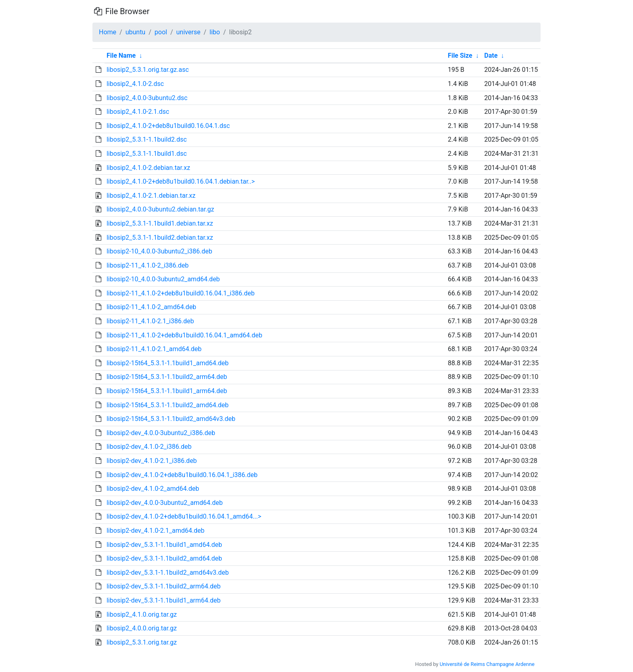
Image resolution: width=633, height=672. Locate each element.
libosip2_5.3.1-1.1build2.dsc (147, 139)
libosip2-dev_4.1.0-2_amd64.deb (153, 489)
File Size (460, 55)
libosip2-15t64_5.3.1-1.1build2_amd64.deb (168, 405)
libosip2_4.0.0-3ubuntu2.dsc (147, 98)
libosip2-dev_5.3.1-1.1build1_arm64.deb (164, 600)
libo (215, 32)
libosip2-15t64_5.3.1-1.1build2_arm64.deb (167, 377)
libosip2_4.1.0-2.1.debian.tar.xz (151, 196)
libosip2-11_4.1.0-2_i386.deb (148, 265)
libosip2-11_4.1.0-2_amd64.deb (151, 307)
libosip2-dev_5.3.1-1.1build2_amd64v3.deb (168, 573)
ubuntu (136, 32)
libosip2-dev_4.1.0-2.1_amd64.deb (156, 531)
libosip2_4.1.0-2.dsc (135, 84)
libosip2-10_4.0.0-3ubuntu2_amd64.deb (163, 279)
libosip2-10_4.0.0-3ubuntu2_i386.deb (159, 251)
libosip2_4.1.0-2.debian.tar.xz (148, 168)
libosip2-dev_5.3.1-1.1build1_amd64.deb (164, 545)
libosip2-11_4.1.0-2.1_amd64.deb (154, 349)
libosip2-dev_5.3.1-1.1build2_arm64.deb (164, 586)
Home (108, 32)
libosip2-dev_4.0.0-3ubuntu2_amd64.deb (165, 503)
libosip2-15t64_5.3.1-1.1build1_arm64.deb (167, 391)
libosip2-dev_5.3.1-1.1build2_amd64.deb (164, 558)
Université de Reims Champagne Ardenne (487, 664)
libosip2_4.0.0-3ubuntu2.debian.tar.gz (160, 209)
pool (161, 32)
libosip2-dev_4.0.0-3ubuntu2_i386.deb (161, 433)
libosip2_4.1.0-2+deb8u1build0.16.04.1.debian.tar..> (181, 181)
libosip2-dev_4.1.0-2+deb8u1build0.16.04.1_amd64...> (184, 516)
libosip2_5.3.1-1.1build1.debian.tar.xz (160, 223)
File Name (121, 55)
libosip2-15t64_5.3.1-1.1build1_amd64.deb (168, 363)
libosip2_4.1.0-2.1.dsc (138, 112)
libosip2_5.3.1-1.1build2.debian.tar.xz (160, 238)
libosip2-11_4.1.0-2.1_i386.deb (150, 321)
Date (491, 55)
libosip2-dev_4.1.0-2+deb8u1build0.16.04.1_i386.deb (182, 475)
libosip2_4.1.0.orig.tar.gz (142, 614)
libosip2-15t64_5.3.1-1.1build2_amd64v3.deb (171, 419)
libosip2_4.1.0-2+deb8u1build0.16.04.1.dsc (168, 126)
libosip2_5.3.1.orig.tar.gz (142, 642)
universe (189, 32)
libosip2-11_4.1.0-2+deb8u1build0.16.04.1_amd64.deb (184, 335)
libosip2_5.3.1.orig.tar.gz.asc (148, 70)
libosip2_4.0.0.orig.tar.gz (142, 628)
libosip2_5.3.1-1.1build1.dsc (147, 154)
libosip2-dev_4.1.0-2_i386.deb (149, 447)
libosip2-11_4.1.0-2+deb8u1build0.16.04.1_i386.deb (181, 293)
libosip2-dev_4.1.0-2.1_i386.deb (152, 461)
